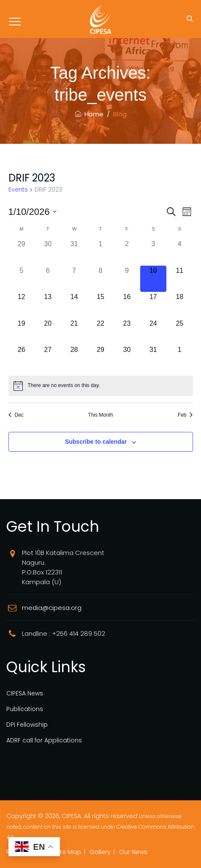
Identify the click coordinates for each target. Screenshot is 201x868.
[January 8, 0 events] (100, 279)
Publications (25, 709)
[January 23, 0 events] (127, 332)
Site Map (68, 852)
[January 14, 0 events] (74, 305)
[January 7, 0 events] (74, 279)
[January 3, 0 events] (153, 252)
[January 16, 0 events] (127, 305)
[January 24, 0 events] (153, 332)
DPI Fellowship (27, 725)
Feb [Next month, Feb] (185, 415)
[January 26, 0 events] (22, 358)
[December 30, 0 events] (48, 252)
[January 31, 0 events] (153, 358)
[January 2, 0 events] (127, 252)
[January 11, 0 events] (179, 279)
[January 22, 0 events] (100, 332)
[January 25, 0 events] (179, 332)
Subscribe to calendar (96, 442)
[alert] (101, 386)
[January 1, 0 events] (100, 252)
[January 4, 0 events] (179, 252)
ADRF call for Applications (44, 740)
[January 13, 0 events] (48, 305)
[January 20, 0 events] (48, 332)
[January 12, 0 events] (22, 305)
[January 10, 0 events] (153, 279)
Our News (133, 852)
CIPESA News (25, 693)
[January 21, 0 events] (74, 332)
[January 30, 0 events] (127, 358)
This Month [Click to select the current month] (100, 415)
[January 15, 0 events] (100, 305)
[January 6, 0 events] (48, 279)
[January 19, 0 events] (22, 332)
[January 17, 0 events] (153, 305)
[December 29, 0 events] (22, 252)
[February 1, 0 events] (179, 358)
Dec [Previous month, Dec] (16, 415)
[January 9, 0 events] (127, 279)
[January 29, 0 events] (100, 358)
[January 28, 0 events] (74, 358)
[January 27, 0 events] (48, 358)
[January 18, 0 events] (179, 305)
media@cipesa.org (52, 608)
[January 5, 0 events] (22, 279)
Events (18, 190)
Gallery (100, 852)
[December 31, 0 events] (74, 252)
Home (89, 114)
